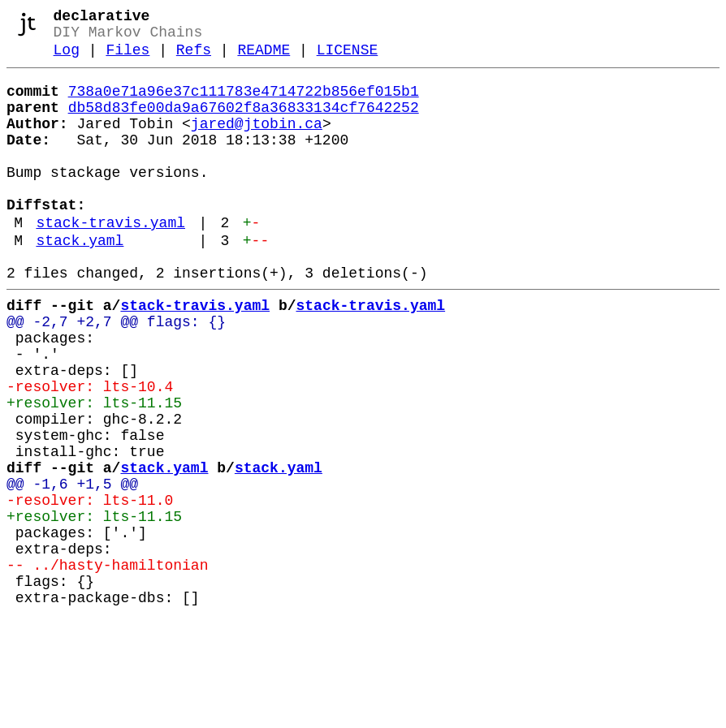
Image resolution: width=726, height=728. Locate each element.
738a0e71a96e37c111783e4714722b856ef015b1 (244, 103)
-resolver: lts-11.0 (90, 587)
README (264, 58)
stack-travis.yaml (110, 261)
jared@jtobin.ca (257, 142)
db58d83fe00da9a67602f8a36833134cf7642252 (244, 123)
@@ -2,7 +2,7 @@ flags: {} (116, 373)
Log (67, 58)
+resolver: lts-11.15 (94, 470)
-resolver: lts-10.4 (90, 450)
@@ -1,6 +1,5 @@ (72, 567)
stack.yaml (80, 282)
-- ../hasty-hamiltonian (107, 665)
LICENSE (348, 58)
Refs (194, 58)
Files (127, 58)
